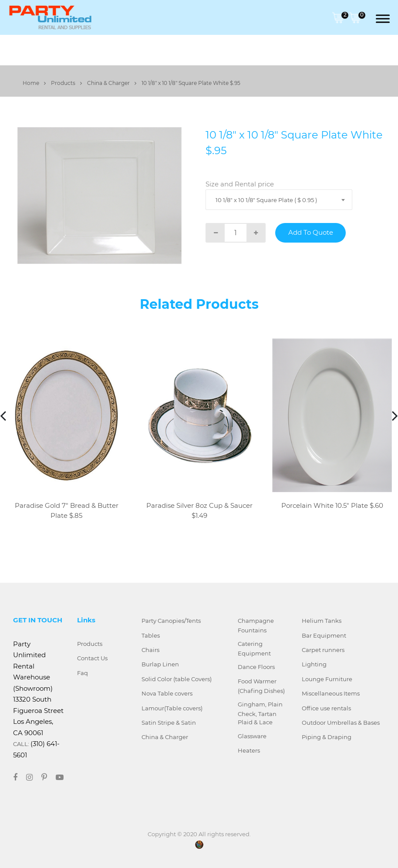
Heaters (249, 750)
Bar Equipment (324, 635)
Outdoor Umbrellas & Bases (341, 723)
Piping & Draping (327, 737)
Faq (83, 673)
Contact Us (92, 658)
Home (34, 83)
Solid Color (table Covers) (177, 679)
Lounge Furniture (327, 679)
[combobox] (279, 200)
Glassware (252, 736)
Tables (151, 635)
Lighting (314, 664)
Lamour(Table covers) (172, 708)
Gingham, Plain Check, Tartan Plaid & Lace (260, 713)
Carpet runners (323, 650)
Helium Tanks (322, 621)
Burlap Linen (160, 664)
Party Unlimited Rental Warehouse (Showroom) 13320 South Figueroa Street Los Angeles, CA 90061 (38, 688)
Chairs (150, 650)
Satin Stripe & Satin (169, 723)
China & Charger (112, 83)
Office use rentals (326, 708)
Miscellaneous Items (331, 693)
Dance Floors (256, 667)
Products (66, 83)
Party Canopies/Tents (171, 621)
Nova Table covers (167, 693)
